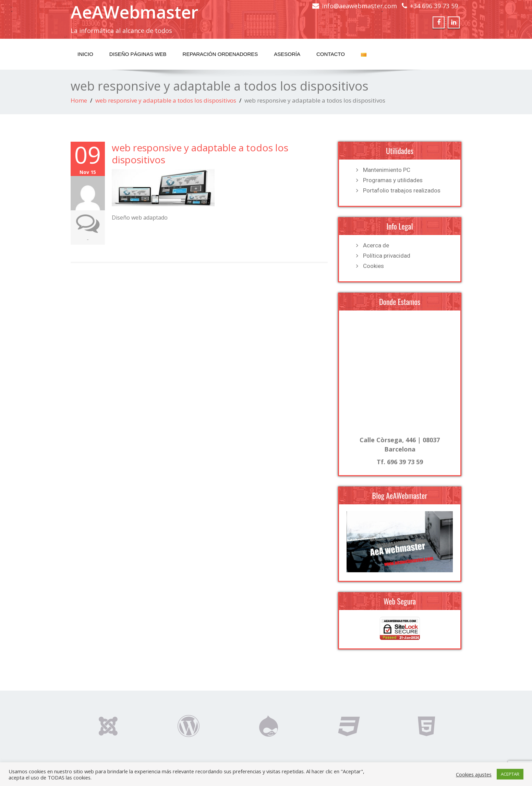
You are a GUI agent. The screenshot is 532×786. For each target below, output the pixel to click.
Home (79, 100)
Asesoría (287, 54)
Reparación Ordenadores (220, 54)
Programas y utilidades (393, 180)
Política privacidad (387, 256)
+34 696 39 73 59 (434, 6)
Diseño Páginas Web (138, 54)
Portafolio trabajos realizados (402, 190)
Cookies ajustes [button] (474, 774)
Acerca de (376, 245)
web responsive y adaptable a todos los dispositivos (166, 100)
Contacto (331, 54)
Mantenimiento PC (387, 170)
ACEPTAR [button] (510, 774)
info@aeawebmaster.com (359, 6)
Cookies (373, 266)
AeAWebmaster (135, 12)
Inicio (85, 54)
